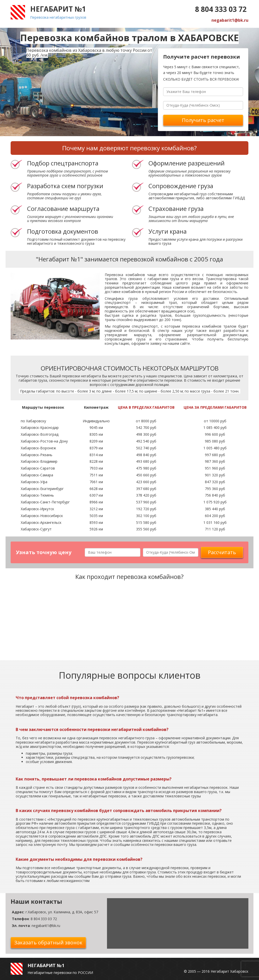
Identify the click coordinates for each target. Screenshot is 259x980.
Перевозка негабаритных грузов (58, 17)
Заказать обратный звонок (48, 942)
